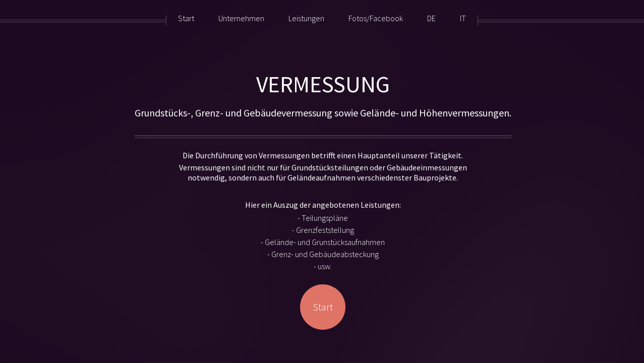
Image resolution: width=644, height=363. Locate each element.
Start (323, 307)
